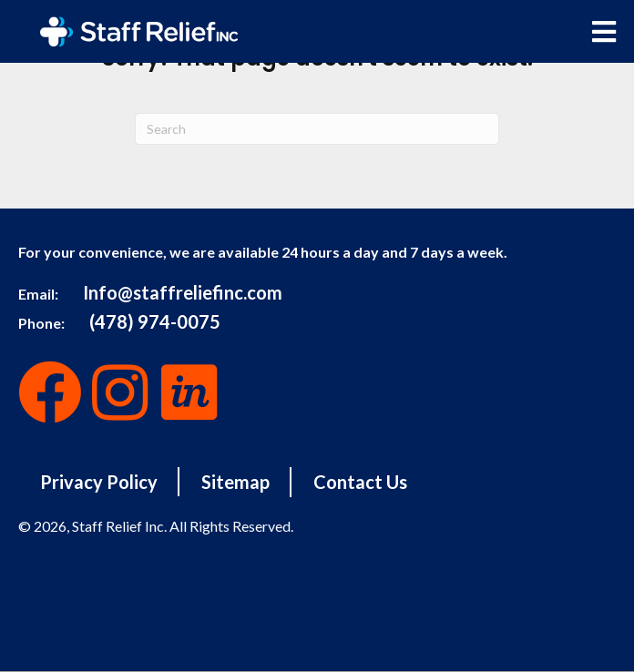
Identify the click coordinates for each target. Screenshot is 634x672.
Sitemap (235, 482)
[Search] (317, 129)
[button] (50, 392)
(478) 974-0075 (155, 321)
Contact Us (360, 482)
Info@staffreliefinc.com (183, 292)
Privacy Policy (99, 482)
